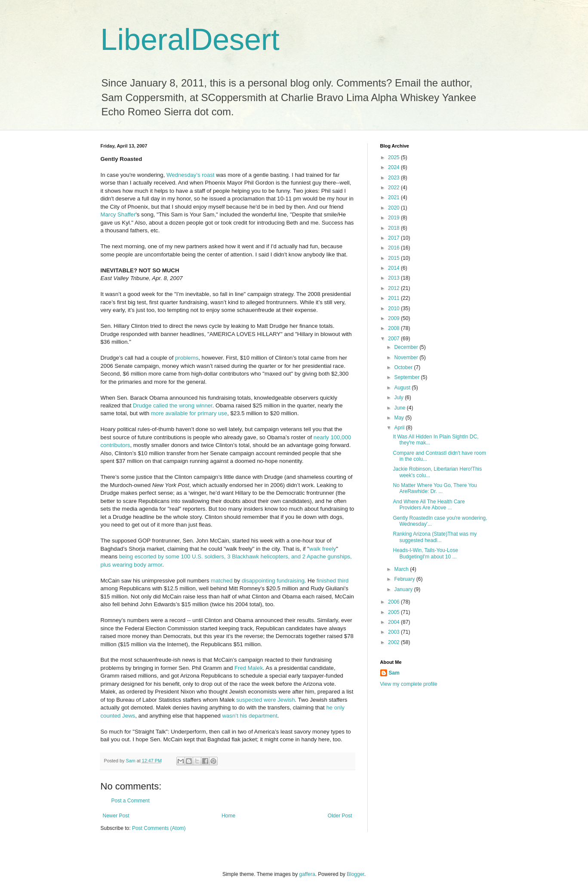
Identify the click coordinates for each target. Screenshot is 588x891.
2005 (394, 612)
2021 (394, 197)
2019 (394, 218)
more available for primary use (189, 413)
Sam (394, 673)
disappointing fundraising (273, 581)
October (404, 367)
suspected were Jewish (265, 700)
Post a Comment (131, 801)
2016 (394, 248)
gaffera (307, 874)
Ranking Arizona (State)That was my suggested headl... (435, 537)
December (407, 347)
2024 (394, 167)
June (400, 408)
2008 (394, 328)
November (407, 358)
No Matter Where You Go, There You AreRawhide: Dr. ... (435, 488)
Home (228, 816)
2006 (394, 602)
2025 (394, 157)
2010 (394, 308)
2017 (394, 238)
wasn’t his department (250, 716)
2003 (394, 632)
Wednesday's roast (191, 175)
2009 (394, 318)
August (403, 388)
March (402, 569)
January (404, 589)
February (405, 579)
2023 (394, 178)
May (400, 418)
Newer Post (116, 816)
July (399, 398)
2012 (394, 288)
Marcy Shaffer (118, 214)
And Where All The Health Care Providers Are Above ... (429, 505)
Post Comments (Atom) (159, 828)
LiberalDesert (190, 40)
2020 (394, 208)
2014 (394, 268)
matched (222, 581)
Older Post (340, 816)
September (407, 377)
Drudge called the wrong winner (173, 405)
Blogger (356, 874)
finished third (333, 581)
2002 (394, 642)
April (400, 428)
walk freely (323, 549)
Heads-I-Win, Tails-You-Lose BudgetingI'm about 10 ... (425, 553)
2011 (394, 298)
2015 (394, 258)
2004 (394, 622)
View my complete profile (409, 684)
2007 (394, 339)
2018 (394, 228)
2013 (394, 278)
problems (187, 358)
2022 (394, 188)
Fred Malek (249, 668)
